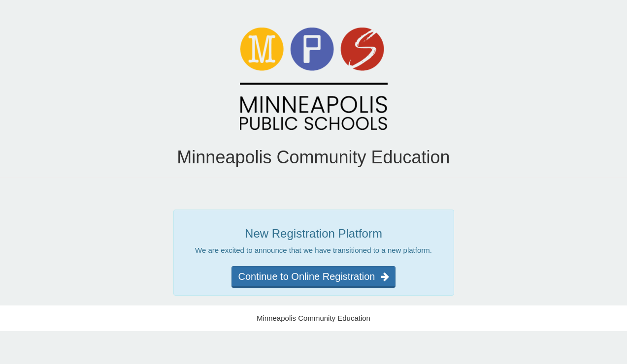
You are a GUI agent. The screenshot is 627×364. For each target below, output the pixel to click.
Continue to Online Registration (313, 276)
